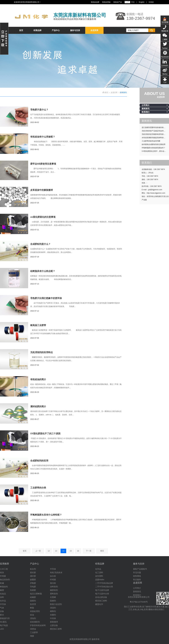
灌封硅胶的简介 (38, 406)
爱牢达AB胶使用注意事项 (43, 164)
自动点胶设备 (101, 597)
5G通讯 (3, 622)
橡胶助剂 (54, 590)
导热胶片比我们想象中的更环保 (46, 298)
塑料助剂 (54, 594)
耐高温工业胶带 (38, 325)
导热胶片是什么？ (39, 110)
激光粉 (53, 583)
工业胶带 (34, 632)
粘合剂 (33, 569)
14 (63, 551)
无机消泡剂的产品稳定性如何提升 (154, 131)
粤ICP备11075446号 (139, 602)
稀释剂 (53, 611)
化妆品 (3, 594)
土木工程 (4, 569)
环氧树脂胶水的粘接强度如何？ (154, 148)
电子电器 (4, 625)
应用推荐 (5, 564)
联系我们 (146, 112)
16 (78, 551)
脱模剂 (33, 601)
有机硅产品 (118, 2)
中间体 (53, 618)
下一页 (89, 551)
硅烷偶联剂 (35, 622)
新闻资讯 (146, 109)
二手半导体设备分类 (104, 587)
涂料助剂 (54, 587)
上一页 (38, 551)
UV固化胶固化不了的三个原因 (45, 434)
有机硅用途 (106, 2)
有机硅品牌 (95, 2)
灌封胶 (33, 576)
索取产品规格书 (140, 569)
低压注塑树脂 (36, 594)
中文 (133, 2)
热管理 (33, 604)
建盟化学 (99, 604)
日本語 (151, 2)
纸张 (2, 573)
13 (56, 551)
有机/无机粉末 (56, 573)
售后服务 (137, 580)
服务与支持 (75, 30)
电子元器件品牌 (102, 590)
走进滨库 (94, 30)
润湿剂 (53, 608)
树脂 (32, 608)
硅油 (32, 615)
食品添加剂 (5, 580)
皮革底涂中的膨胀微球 (42, 190)
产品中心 (56, 30)
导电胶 (33, 587)
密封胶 (33, 573)
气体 (2, 608)
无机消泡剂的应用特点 (42, 352)
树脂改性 (4, 587)
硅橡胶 (33, 597)
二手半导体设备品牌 (104, 583)
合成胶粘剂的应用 (39, 461)
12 (49, 551)
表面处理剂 (35, 611)
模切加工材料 (56, 629)
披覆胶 (33, 580)
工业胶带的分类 (38, 488)
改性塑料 (99, 576)
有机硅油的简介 (38, 379)
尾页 (102, 551)
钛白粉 (53, 576)
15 (71, 551)
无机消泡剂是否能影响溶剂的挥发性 (155, 134)
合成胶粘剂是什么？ (40, 244)
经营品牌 (37, 30)
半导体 (3, 604)
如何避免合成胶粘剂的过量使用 (154, 144)
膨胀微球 (54, 622)
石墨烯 (53, 597)
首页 (21, 30)
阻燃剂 (53, 601)
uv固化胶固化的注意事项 (43, 217)
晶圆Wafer (100, 580)
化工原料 (99, 573)
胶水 (2, 615)
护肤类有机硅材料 (38, 625)
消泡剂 (33, 618)
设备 (2, 611)
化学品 (3, 601)
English (142, 2)
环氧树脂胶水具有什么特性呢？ (46, 515)
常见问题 (137, 573)
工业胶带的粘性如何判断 (151, 141)
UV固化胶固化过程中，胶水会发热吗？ (155, 151)
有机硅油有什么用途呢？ (43, 137)
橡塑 (2, 590)
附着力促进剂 (56, 604)
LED (2, 629)
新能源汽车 (5, 618)
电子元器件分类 (102, 594)
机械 (2, 583)
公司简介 (146, 105)
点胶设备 (54, 625)
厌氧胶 (33, 583)
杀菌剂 (53, 615)
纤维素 (3, 576)
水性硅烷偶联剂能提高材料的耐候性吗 (155, 138)
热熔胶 (33, 590)
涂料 (2, 597)
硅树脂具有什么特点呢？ (43, 271)
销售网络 (137, 576)
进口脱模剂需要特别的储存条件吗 (154, 127)
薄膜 (32, 636)
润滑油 (33, 629)
